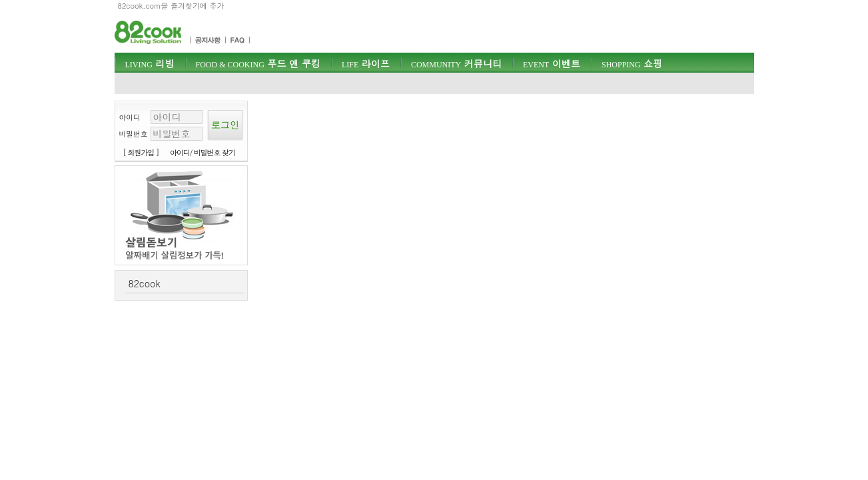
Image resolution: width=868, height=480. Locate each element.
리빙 (150, 63)
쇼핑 (632, 63)
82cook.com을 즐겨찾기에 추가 (171, 6)
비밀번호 (134, 134)
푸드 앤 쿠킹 (258, 63)
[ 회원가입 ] (141, 152)
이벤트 (552, 63)
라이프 (366, 63)
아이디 (130, 117)
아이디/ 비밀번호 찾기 (203, 152)
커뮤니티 (456, 63)
